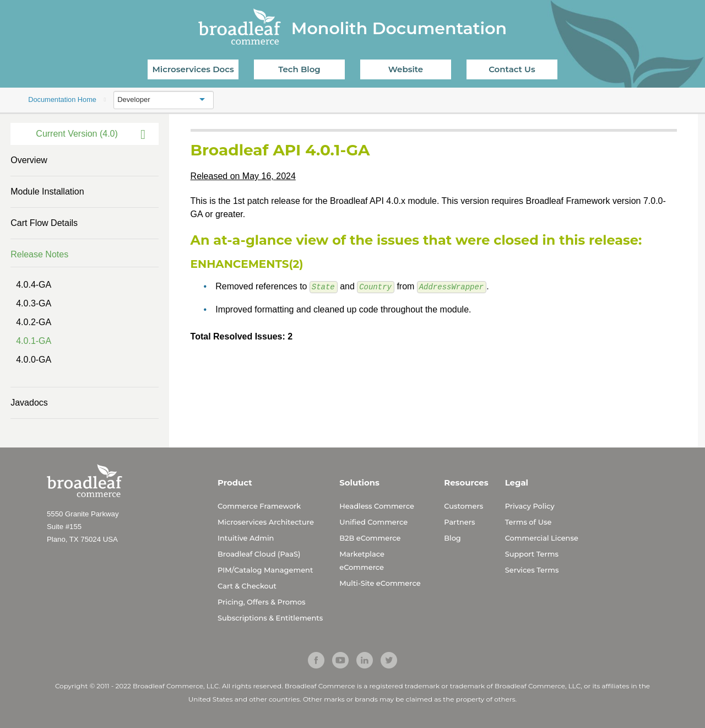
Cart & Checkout (247, 586)
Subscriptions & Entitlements (270, 618)
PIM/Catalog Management (265, 570)
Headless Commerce (377, 506)
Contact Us (512, 69)
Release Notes (39, 254)
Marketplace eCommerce (362, 560)
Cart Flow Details (44, 223)
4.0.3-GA (34, 303)
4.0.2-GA (34, 322)
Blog (452, 538)
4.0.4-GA (34, 285)
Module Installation (47, 192)
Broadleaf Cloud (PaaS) (259, 554)
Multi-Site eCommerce (380, 583)
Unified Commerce (373, 522)
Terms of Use (528, 522)
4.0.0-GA (34, 360)
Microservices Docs (193, 69)
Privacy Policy (530, 506)
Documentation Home (62, 99)
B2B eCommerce (370, 538)
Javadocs (29, 403)
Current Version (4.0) (77, 134)
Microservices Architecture (266, 522)
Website (406, 69)
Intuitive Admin (246, 538)
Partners (459, 522)
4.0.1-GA (34, 341)
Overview (29, 160)
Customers (463, 506)
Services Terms (532, 570)
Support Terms (532, 554)
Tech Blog (299, 69)
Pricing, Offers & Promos (261, 602)
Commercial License (542, 538)
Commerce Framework (259, 506)
